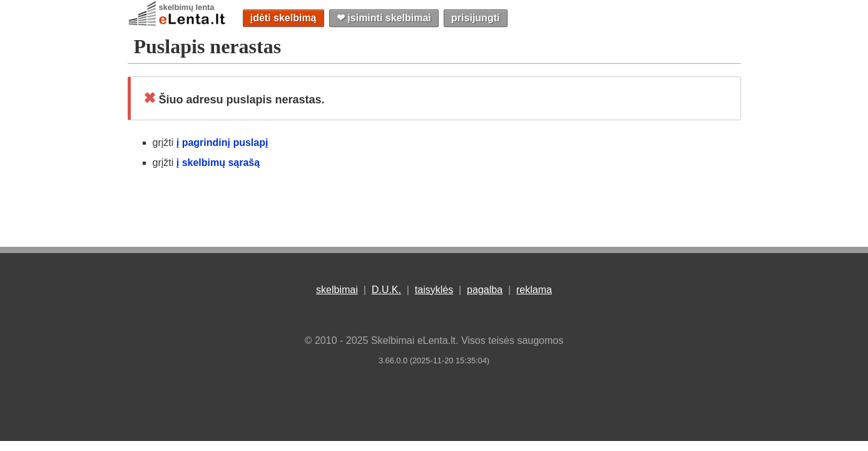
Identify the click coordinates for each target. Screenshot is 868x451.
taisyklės (434, 290)
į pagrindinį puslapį (222, 143)
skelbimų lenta (187, 7)
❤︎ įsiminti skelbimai (384, 18)
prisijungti (475, 18)
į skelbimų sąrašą (218, 163)
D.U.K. (386, 290)
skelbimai (337, 290)
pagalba (485, 290)
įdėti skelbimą (283, 18)
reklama (534, 290)
